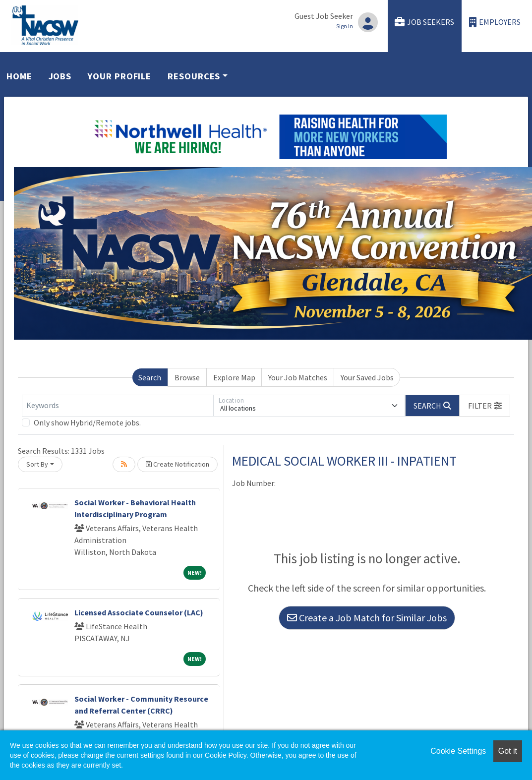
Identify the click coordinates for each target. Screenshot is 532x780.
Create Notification (177, 464)
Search (150, 377)
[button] (485, 406)
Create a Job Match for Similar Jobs (367, 618)
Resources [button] (194, 76)
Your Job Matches (298, 377)
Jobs (60, 76)
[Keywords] (118, 406)
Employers (495, 22)
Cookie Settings (458, 751)
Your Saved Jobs (367, 377)
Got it (508, 751)
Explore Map (234, 377)
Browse (187, 377)
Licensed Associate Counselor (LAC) (139, 612)
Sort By (37, 464)
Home (19, 76)
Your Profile (119, 76)
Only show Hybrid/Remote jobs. (87, 422)
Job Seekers (424, 22)
